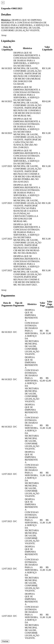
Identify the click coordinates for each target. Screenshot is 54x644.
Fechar (5, 641)
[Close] (3, 3)
